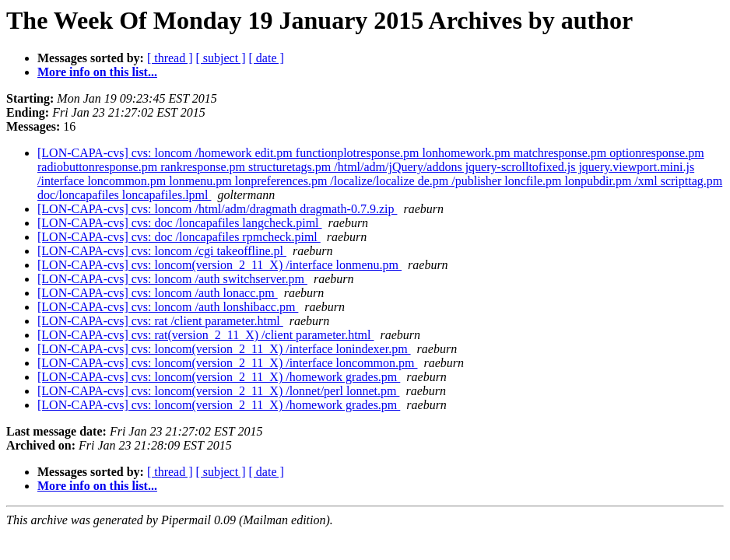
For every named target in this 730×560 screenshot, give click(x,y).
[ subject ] (221, 58)
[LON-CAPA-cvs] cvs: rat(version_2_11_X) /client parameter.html (206, 335)
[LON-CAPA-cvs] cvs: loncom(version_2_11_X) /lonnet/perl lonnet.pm (218, 391)
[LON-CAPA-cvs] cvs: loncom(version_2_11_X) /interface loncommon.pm (228, 363)
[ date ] (267, 58)
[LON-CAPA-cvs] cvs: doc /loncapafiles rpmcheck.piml (179, 237)
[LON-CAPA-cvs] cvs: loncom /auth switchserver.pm (172, 279)
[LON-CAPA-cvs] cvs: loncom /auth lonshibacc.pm (168, 307)
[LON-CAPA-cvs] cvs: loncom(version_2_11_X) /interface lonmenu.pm (219, 265)
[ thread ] (170, 58)
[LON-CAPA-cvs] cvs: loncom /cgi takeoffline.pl (162, 251)
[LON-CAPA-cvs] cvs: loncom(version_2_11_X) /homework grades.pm (219, 377)
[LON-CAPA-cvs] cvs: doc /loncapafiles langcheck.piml (180, 223)
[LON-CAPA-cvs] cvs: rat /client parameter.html (160, 321)
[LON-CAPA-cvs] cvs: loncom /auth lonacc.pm (158, 293)
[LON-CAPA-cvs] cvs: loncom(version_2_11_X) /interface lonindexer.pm (224, 349)
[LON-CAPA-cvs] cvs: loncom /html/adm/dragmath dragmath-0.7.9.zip (217, 209)
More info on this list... (97, 72)
